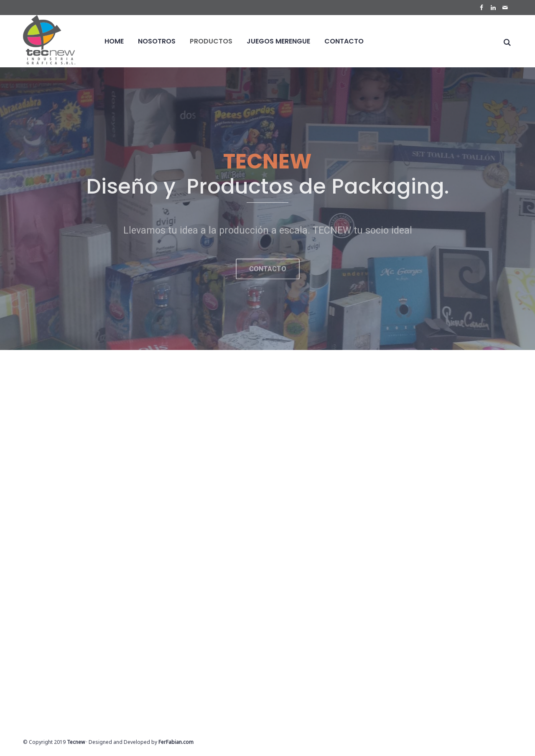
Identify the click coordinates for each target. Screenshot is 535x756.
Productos (211, 41)
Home (114, 41)
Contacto (344, 41)
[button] (268, 276)
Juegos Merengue (278, 41)
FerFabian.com (176, 742)
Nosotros (157, 41)
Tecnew (76, 742)
